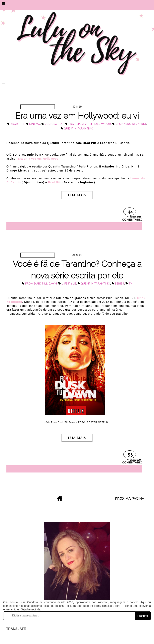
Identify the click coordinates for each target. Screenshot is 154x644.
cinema (34, 124)
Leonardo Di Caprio (131, 124)
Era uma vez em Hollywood (90, 124)
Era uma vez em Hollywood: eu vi (77, 116)
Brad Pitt (17, 124)
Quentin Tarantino (79, 129)
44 (130, 212)
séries (119, 284)
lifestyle (69, 284)
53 (130, 455)
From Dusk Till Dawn (41, 284)
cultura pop (54, 124)
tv (130, 284)
